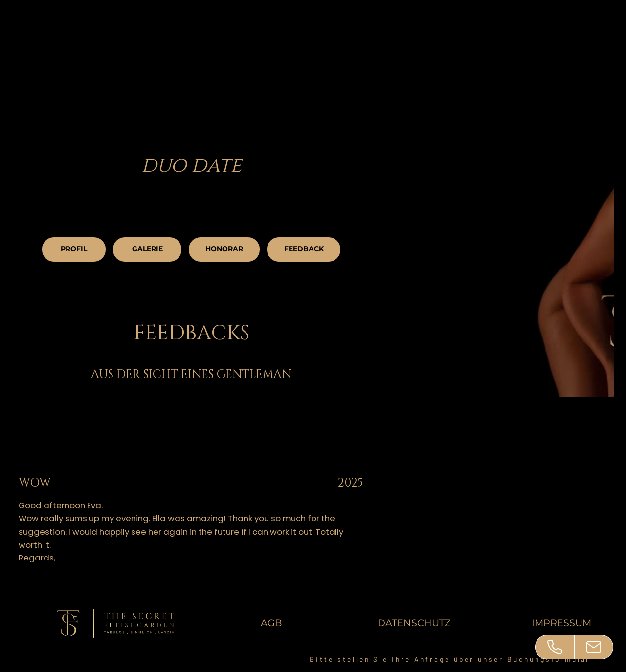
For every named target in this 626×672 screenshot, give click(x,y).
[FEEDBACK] (304, 249)
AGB (271, 623)
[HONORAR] (224, 249)
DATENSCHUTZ (414, 623)
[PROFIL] (74, 249)
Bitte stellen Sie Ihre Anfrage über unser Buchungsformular (450, 659)
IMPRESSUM (561, 623)
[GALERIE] (147, 249)
